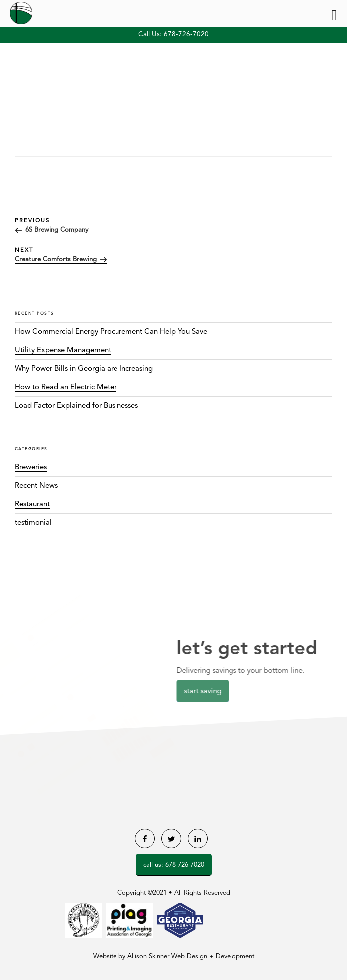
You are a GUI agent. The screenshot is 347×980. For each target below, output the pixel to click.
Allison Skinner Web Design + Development (191, 956)
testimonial (33, 523)
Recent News (36, 486)
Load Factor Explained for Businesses (76, 406)
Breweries (31, 468)
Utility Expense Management (63, 350)
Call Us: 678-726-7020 (173, 35)
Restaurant (32, 504)
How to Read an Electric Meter (66, 387)
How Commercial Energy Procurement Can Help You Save (111, 332)
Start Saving (207, 691)
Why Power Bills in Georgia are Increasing (84, 369)
